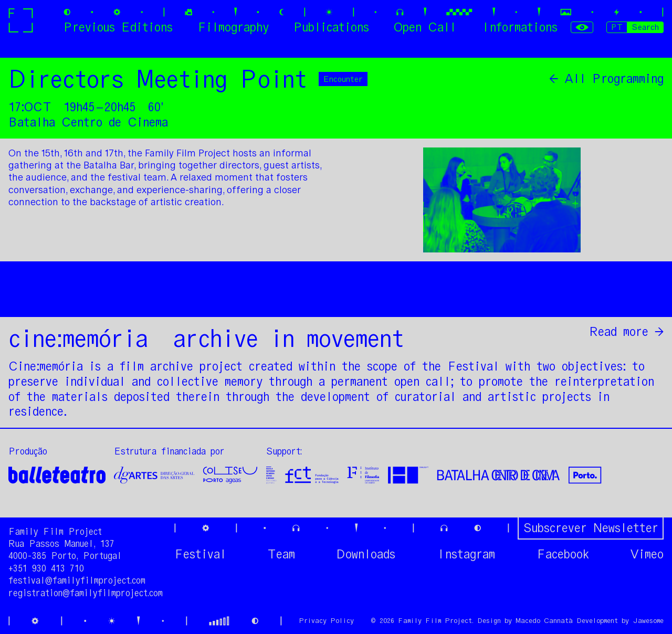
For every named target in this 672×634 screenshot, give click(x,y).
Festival (200, 554)
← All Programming (606, 79)
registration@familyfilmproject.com (86, 593)
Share (645, 296)
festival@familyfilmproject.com (77, 580)
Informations (519, 27)
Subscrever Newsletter (591, 528)
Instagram (466, 554)
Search (645, 27)
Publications (331, 27)
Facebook (563, 554)
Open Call (425, 27)
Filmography (233, 27)
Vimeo (647, 554)
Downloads (366, 554)
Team (281, 554)
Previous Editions (118, 27)
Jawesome (648, 621)
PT (617, 27)
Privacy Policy (326, 621)
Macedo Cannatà (544, 621)
